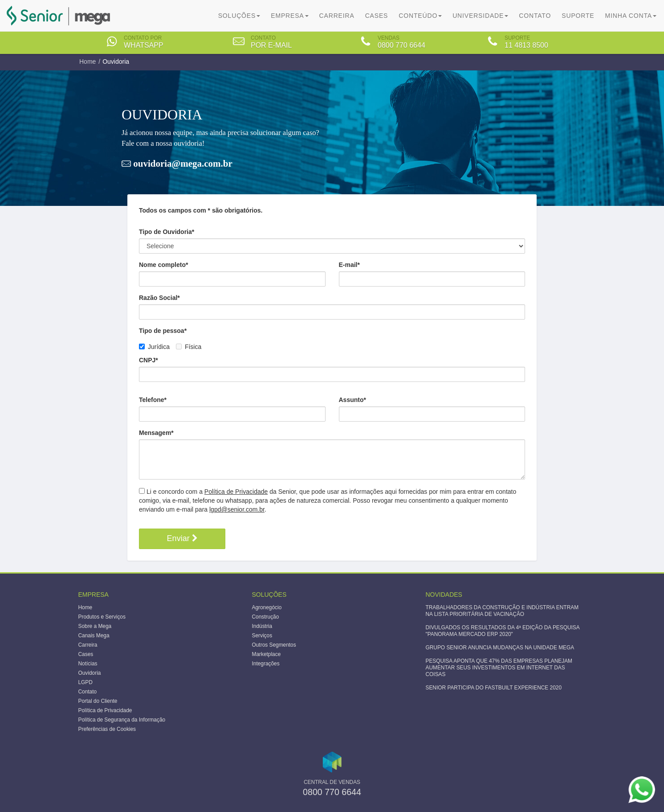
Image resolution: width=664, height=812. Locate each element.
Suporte (578, 16)
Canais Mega (94, 636)
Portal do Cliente (98, 701)
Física (189, 347)
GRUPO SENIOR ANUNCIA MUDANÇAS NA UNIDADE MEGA (500, 648)
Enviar (182, 538)
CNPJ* (149, 360)
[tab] (142, 43)
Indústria (262, 626)
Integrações (266, 664)
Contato (535, 16)
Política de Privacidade (236, 492)
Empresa (289, 16)
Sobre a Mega (95, 626)
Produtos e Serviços (102, 617)
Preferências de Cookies (107, 729)
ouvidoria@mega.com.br (182, 164)
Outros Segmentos (274, 645)
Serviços (262, 636)
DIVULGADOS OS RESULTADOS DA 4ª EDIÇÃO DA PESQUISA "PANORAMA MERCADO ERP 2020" (503, 631)
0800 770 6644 (332, 792)
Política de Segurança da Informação (122, 720)
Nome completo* (163, 265)
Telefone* (153, 400)
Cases (377, 16)
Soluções (239, 16)
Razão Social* (159, 298)
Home (88, 62)
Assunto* (352, 400)
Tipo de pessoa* (163, 331)
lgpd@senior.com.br (237, 509)
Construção (266, 617)
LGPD (86, 682)
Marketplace (267, 654)
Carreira (337, 16)
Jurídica (155, 347)
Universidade (480, 16)
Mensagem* (156, 433)
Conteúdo (420, 16)
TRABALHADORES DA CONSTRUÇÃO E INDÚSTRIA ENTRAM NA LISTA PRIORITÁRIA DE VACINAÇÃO (502, 611)
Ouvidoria (90, 673)
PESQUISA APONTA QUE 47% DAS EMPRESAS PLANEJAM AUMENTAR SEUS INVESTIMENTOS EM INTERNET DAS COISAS (499, 668)
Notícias (88, 664)
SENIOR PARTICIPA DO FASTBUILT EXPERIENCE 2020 (494, 688)
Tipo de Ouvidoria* (167, 232)
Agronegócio (267, 607)
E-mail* (349, 265)
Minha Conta (631, 16)
